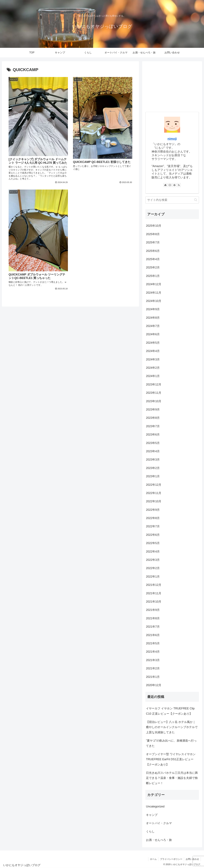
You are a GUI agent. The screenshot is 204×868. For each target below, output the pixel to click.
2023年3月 (153, 460)
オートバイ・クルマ (159, 823)
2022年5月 (153, 543)
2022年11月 (154, 493)
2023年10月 (154, 401)
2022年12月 (154, 485)
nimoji (172, 139)
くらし (150, 831)
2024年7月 (153, 326)
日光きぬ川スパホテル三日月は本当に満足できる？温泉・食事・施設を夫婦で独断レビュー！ (172, 778)
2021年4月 (153, 652)
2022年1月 (153, 577)
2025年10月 (154, 226)
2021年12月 (154, 585)
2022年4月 (153, 552)
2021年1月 (153, 677)
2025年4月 (153, 259)
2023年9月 (153, 410)
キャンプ (152, 815)
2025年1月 (153, 276)
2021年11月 (154, 593)
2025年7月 (153, 242)
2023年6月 (153, 435)
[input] (172, 200)
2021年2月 (153, 668)
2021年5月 (153, 643)
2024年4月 (153, 351)
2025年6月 (153, 251)
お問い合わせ (192, 859)
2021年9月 (153, 610)
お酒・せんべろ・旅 (159, 840)
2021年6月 (153, 635)
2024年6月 (153, 334)
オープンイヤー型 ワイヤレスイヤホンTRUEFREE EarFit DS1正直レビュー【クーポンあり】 (171, 759)
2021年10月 (154, 602)
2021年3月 (153, 660)
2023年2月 (153, 468)
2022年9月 (153, 510)
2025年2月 (153, 267)
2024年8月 (153, 318)
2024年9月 (153, 309)
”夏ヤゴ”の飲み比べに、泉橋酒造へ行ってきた (171, 743)
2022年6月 (153, 535)
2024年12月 (154, 284)
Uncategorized (155, 806)
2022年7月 (153, 526)
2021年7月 (153, 627)
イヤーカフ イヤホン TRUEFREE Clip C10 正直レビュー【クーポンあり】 (170, 711)
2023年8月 (153, 418)
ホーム (153, 859)
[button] (196, 200)
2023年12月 (154, 385)
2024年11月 (154, 293)
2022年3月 (153, 560)
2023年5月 (153, 443)
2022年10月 (154, 501)
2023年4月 (153, 451)
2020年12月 (154, 685)
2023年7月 (153, 426)
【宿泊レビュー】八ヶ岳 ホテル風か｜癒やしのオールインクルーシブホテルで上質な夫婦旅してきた (172, 727)
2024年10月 (154, 301)
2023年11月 (154, 393)
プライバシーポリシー (171, 859)
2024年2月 (153, 368)
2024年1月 (153, 376)
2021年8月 (153, 618)
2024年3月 (153, 359)
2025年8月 (153, 234)
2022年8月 (153, 518)
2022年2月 (153, 568)
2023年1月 (153, 476)
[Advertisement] (172, 87)
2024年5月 (153, 343)
